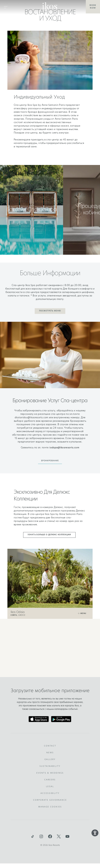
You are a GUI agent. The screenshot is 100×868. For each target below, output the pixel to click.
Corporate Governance (50, 800)
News (50, 753)
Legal (50, 787)
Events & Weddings (50, 773)
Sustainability (50, 766)
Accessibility (50, 793)
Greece (18, 615)
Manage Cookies (50, 807)
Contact (50, 746)
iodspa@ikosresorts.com (64, 448)
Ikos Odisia (18, 612)
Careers (50, 780)
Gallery (50, 760)
